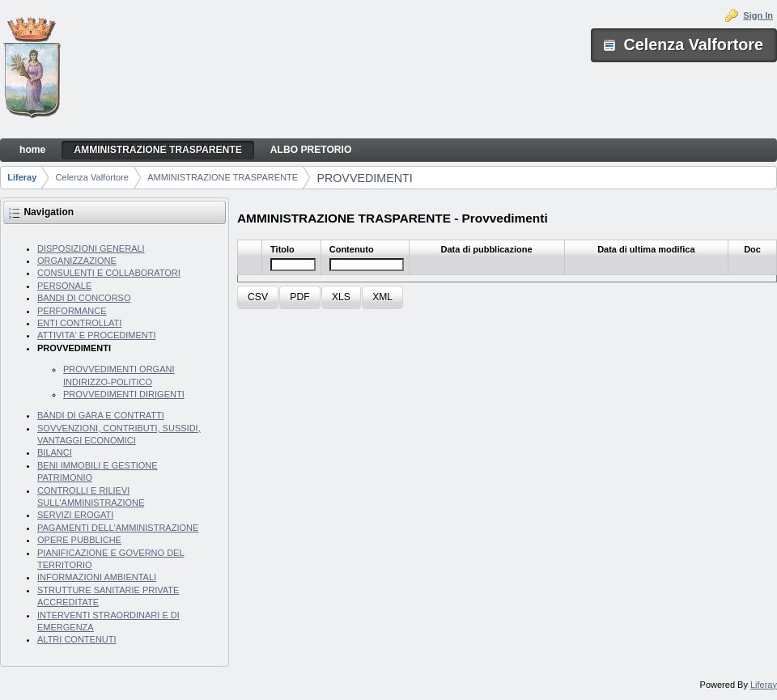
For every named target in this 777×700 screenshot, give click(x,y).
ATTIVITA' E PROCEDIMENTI (97, 335)
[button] (258, 297)
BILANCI (55, 452)
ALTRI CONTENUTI (77, 639)
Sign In (758, 15)
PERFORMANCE (72, 311)
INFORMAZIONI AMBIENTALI (97, 577)
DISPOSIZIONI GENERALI (91, 248)
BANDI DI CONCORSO (84, 298)
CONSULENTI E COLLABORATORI (109, 273)
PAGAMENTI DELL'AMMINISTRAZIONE (118, 528)
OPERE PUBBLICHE (79, 540)
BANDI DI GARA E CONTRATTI (101, 415)
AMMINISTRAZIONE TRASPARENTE (223, 177)
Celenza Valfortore (92, 177)
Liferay (22, 177)
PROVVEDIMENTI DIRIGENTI (124, 394)
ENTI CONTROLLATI (79, 323)
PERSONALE (64, 286)
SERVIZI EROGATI (75, 515)
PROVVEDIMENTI (364, 178)
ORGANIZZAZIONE (77, 261)
